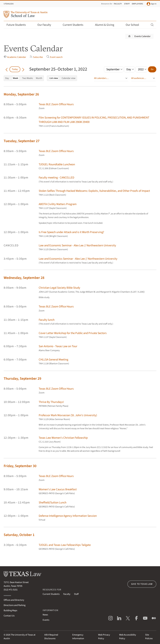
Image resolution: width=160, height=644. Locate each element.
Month (39, 78)
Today (15, 69)
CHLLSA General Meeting (53, 360)
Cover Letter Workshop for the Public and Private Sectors (73, 333)
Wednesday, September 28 (24, 278)
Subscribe (36, 57)
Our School (134, 25)
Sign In (152, 4)
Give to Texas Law (142, 584)
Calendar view (69, 78)
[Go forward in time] (23, 69)
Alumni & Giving (106, 25)
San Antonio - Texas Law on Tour (58, 346)
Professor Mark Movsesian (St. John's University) (68, 415)
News (45, 615)
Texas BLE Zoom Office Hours (56, 104)
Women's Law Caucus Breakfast (58, 489)
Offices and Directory (14, 600)
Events (46, 620)
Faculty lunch (47, 320)
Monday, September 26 (21, 94)
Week (16, 78)
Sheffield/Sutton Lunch (53, 503)
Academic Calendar (15, 57)
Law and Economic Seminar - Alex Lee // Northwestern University (77, 245)
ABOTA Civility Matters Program (58, 204)
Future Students (18, 25)
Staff (127, 4)
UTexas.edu (9, 4)
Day (7, 78)
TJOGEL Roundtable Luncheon (57, 164)
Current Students (75, 25)
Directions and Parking (15, 605)
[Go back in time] (7, 69)
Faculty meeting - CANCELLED (56, 178)
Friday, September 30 (20, 466)
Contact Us (9, 616)
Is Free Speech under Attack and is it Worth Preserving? (71, 232)
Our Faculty (46, 25)
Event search (55, 57)
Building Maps (10, 610)
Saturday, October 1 (19, 535)
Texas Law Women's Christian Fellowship (63, 438)
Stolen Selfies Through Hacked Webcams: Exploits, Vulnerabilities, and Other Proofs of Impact (94, 191)
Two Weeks (28, 78)
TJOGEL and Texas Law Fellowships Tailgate (65, 545)
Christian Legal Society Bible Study (59, 288)
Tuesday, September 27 (22, 141)
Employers (137, 4)
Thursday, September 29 (22, 379)
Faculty (118, 4)
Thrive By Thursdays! (51, 402)
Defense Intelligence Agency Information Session (68, 516)
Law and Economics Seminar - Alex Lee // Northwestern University (78, 259)
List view (54, 78)
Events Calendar (142, 36)
